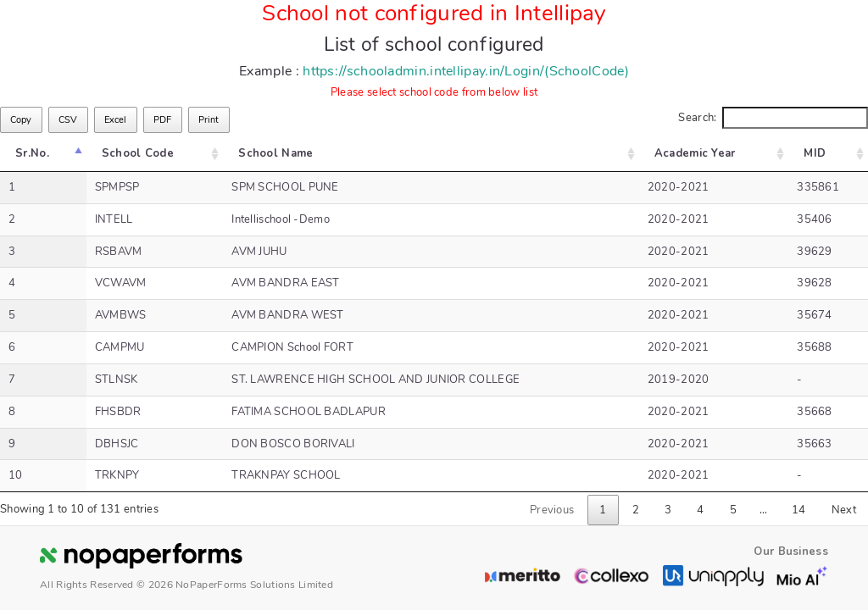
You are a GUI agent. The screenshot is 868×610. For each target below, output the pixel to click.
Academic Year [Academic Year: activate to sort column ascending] (704, 153)
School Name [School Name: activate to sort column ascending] (267, 153)
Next (844, 510)
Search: (773, 118)
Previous (552, 510)
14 (799, 510)
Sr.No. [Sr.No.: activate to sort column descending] (32, 153)
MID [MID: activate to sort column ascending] (818, 153)
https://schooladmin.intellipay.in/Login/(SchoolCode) (466, 71)
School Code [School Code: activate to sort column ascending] (134, 153)
